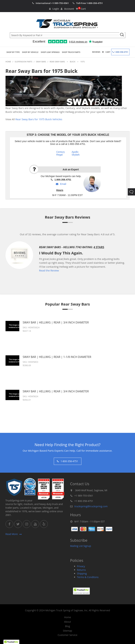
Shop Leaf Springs (50, 52)
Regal (60, 155)
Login (54, 9)
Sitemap (67, 631)
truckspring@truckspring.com (91, 506)
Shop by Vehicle (30, 52)
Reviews (96, 52)
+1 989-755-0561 (84, 496)
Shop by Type (13, 52)
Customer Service (67, 635)
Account (67, 9)
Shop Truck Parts (71, 52)
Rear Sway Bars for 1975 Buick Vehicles (39, 119)
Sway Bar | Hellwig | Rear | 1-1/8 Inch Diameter (57, 357)
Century (61, 152)
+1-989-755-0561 (60, 3)
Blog (67, 626)
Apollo (75, 152)
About (67, 622)
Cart (81, 9)
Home (68, 617)
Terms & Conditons (88, 577)
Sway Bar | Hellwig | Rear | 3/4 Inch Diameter (56, 322)
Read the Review (49, 270)
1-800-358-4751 (95, 3)
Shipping (82, 573)
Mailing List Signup (81, 546)
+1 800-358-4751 (84, 501)
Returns (81, 570)
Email (61, 184)
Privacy (81, 566)
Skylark (76, 155)
